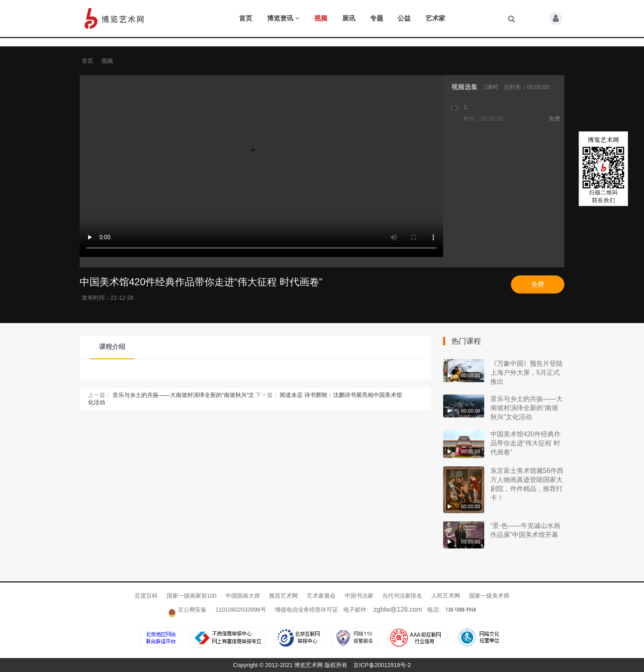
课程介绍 (112, 347)
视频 (321, 18)
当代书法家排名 (403, 596)
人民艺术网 (446, 596)
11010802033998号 (241, 610)
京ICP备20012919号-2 (382, 665)
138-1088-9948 (461, 610)
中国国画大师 (244, 596)
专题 (377, 18)
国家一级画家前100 (192, 596)
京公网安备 (188, 610)
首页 (246, 18)
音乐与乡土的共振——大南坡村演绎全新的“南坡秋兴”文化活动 (527, 408)
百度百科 (147, 596)
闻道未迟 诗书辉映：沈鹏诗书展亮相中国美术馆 (341, 395)
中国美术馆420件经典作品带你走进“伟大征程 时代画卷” (526, 443)
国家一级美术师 (489, 596)
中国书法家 (360, 596)
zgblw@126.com (398, 609)
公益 (404, 18)
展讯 (349, 18)
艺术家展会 (322, 596)
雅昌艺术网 (284, 596)
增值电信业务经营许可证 (306, 610)
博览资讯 (283, 18)
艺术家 (435, 18)
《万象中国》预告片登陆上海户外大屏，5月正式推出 (527, 373)
